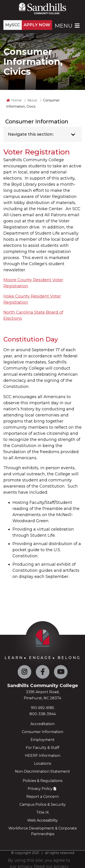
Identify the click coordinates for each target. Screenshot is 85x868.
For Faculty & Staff (43, 748)
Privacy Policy (40, 789)
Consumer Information (42, 732)
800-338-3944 (43, 714)
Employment (43, 740)
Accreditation (42, 724)
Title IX (43, 812)
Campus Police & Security (43, 804)
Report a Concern (42, 797)
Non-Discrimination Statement (42, 771)
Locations (42, 763)
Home (16, 100)
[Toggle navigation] (73, 135)
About (32, 100)
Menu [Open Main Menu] (68, 26)
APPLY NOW (37, 25)
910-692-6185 (42, 708)
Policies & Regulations (42, 781)
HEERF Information (43, 756)
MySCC (13, 25)
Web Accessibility (42, 820)
